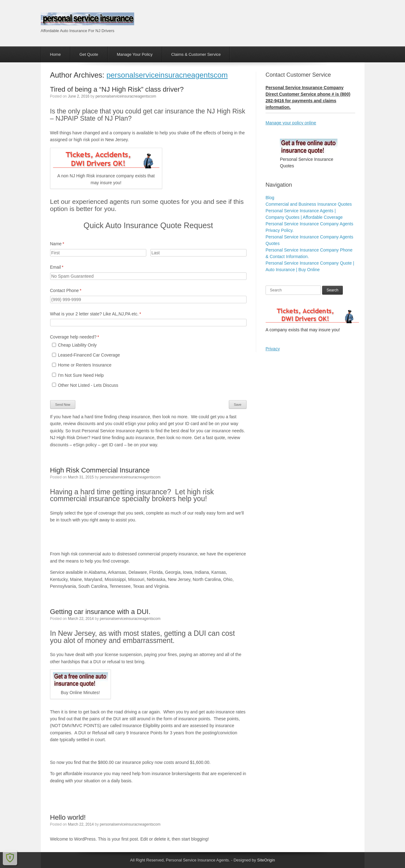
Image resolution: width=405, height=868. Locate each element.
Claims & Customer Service (196, 54)
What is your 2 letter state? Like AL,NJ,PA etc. (104, 314)
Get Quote (89, 54)
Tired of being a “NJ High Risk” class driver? (117, 89)
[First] (98, 253)
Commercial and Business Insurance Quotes (309, 204)
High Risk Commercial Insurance (100, 470)
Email (65, 267)
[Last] (199, 253)
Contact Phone (74, 291)
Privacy (273, 349)
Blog (270, 198)
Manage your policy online (291, 123)
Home (56, 54)
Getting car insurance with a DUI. (100, 612)
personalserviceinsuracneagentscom (167, 75)
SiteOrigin (266, 860)
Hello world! (68, 817)
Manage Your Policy (135, 54)
